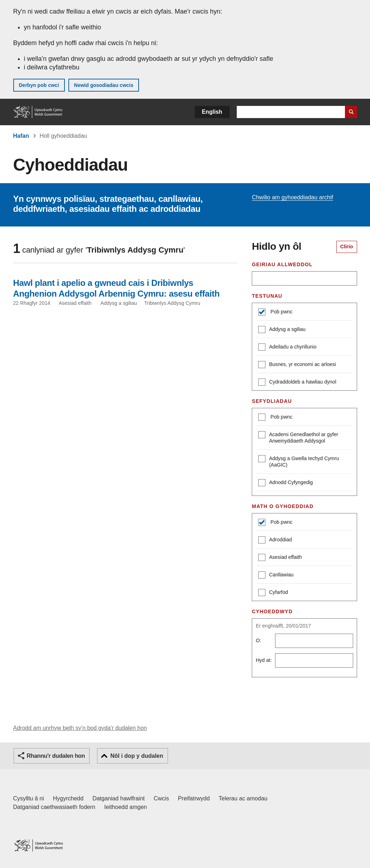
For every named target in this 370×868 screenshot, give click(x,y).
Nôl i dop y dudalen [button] (137, 756)
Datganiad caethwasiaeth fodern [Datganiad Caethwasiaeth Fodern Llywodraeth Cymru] (54, 807)
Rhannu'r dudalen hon (56, 756)
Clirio (347, 247)
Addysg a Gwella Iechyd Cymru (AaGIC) (299, 461)
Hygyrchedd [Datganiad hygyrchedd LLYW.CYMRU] (68, 798)
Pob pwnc (281, 312)
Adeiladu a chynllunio (287, 348)
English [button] (212, 112)
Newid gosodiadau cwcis (104, 85)
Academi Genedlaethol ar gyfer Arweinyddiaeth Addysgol (298, 437)
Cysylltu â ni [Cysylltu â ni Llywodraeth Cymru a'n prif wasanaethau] (29, 798)
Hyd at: (264, 660)
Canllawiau (276, 576)
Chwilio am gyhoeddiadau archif (292, 197)
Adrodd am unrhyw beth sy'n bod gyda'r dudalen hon (80, 728)
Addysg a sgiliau (282, 330)
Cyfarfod (273, 593)
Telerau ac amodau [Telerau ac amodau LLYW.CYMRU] (243, 798)
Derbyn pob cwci (39, 85)
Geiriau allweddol (282, 264)
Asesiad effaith (280, 558)
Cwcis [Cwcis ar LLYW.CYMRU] (161, 798)
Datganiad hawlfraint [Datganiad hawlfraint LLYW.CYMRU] (119, 798)
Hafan (21, 136)
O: (258, 640)
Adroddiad (275, 540)
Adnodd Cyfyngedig (285, 483)
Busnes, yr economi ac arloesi (297, 365)
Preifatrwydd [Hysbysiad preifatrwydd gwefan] (194, 798)
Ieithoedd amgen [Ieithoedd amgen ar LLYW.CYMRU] (126, 807)
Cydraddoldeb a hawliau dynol (297, 383)
